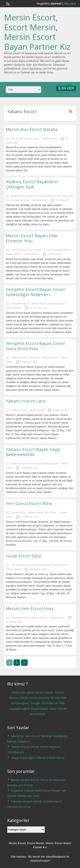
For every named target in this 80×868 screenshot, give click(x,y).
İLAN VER (66, 88)
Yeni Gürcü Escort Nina (29, 503)
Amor (27, 807)
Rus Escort (17, 138)
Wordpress (59, 857)
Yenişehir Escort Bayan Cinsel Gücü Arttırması (35, 346)
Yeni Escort (34, 358)
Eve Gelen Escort (20, 565)
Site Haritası (18, 857)
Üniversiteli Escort (61, 250)
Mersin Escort (50, 138)
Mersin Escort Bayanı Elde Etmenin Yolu (32, 238)
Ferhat (28, 785)
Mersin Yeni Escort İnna (30, 608)
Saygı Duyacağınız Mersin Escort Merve (38, 758)
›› (24, 663)
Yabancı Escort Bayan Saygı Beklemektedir (33, 452)
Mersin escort (44, 692)
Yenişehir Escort (56, 304)
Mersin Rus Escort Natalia (31, 129)
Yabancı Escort (32, 138)
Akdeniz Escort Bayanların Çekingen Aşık (32, 184)
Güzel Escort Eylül (24, 556)
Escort (31, 250)
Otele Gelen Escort (40, 565)
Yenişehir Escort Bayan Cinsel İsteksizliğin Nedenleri (35, 292)
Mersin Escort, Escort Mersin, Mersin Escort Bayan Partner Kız (37, 32)
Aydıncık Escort (53, 196)
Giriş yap (69, 4)
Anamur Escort (36, 196)
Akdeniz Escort (19, 196)
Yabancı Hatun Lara (25, 401)
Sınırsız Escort (19, 512)
